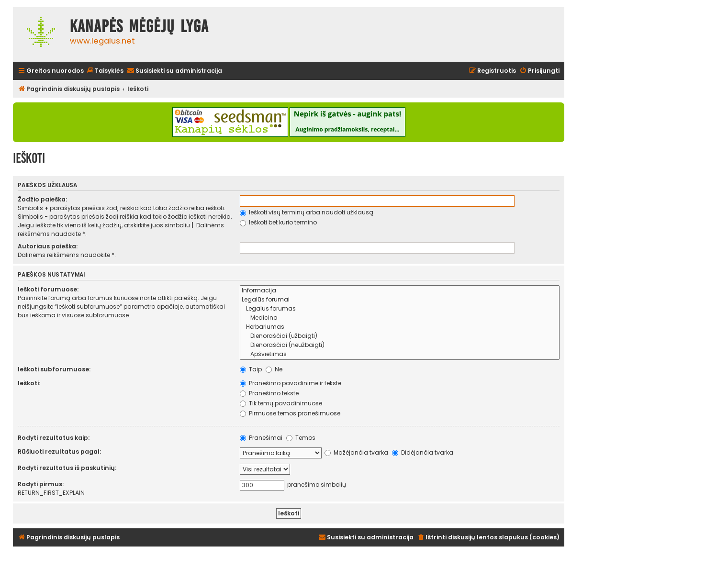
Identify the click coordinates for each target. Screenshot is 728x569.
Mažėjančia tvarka (356, 452)
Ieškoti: (29, 383)
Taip (251, 369)
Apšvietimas (400, 354)
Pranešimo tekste (269, 393)
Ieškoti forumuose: (48, 289)
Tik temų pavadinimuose (281, 403)
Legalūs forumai (400, 300)
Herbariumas (400, 327)
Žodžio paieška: (42, 199)
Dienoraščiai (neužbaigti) (400, 345)
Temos (301, 438)
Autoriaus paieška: (48, 246)
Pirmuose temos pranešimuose (290, 413)
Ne (274, 369)
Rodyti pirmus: (41, 484)
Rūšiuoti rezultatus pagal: (59, 452)
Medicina (400, 318)
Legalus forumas (400, 309)
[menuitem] (105, 71)
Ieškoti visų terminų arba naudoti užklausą (307, 212)
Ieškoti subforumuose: (54, 369)
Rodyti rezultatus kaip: (54, 438)
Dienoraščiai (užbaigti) (400, 336)
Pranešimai (261, 438)
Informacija (400, 291)
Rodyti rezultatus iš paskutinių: (67, 468)
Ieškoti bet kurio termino (278, 222)
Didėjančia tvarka (423, 452)
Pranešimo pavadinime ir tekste (291, 383)
